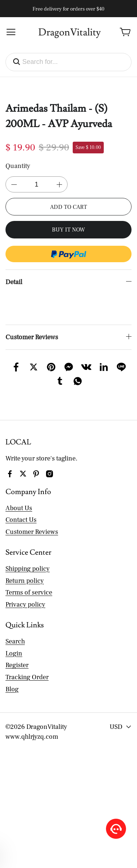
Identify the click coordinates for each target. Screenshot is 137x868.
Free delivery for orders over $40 (68, 9)
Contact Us (21, 510)
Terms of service (29, 583)
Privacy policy (25, 595)
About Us (19, 498)
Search (15, 632)
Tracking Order (27, 667)
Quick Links (25, 615)
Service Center (28, 543)
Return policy (25, 571)
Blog (12, 679)
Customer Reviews (32, 522)
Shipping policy (28, 559)
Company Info (28, 482)
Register (17, 655)
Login (14, 644)
